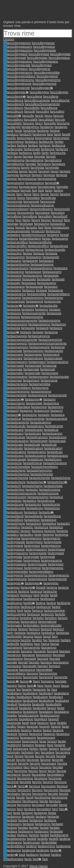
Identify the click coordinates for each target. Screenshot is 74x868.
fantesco (26, 595)
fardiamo (32, 855)
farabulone (46, 701)
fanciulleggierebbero (21, 76)
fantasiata (29, 279)
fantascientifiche (40, 242)
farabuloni (62, 701)
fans (67, 220)
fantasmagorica (39, 336)
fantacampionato (18, 231)
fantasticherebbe (18, 467)
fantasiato (13, 283)
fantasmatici (15, 373)
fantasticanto (34, 430)
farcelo (21, 760)
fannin (54, 194)
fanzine (26, 640)
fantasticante (54, 426)
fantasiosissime (49, 321)
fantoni (23, 629)
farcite (20, 797)
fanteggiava (32, 560)
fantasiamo (34, 257)
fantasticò (31, 512)
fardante (53, 817)
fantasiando (51, 257)
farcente (57, 760)
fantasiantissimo (41, 268)
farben (34, 749)
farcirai (61, 771)
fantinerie (13, 607)
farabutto (25, 708)
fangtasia (13, 190)
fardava (12, 831)
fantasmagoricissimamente (48, 343)
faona (45, 644)
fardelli (32, 839)
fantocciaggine (55, 611)
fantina (41, 603)
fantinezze (44, 607)
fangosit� (52, 183)
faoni (37, 681)
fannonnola (14, 202)
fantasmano (15, 354)
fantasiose (54, 313)
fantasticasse (16, 437)
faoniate (61, 681)
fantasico (29, 290)
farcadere (48, 752)
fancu (48, 116)
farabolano (62, 693)
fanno (21, 198)
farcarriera (63, 752)
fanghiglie (52, 168)
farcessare (49, 763)
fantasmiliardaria (18, 407)
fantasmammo (33, 351)
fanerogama (26, 138)
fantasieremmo (33, 298)
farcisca (35, 786)
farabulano (14, 701)
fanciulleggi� (16, 96)
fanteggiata (14, 557)
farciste (53, 794)
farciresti (13, 782)
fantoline (26, 618)
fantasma (51, 332)
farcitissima (42, 797)
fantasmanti (51, 354)
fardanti (12, 820)
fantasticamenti (56, 419)
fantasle (38, 332)
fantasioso (59, 324)
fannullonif (60, 216)
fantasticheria (61, 478)
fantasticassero (37, 437)
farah (26, 723)
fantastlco (13, 527)
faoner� (13, 681)
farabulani (56, 697)
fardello (43, 839)
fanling (58, 190)
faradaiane (30, 712)
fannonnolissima (18, 205)
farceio (40, 756)
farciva (11, 805)
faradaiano (62, 712)
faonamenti (14, 648)
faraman (32, 726)
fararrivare (14, 741)
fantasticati (49, 445)
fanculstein (14, 123)
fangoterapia (28, 187)
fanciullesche (60, 100)
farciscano (48, 786)
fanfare (33, 145)
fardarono (36, 820)
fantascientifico (38, 246)
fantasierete (52, 301)
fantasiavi (51, 287)
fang (10, 156)
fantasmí (57, 411)
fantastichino (15, 490)
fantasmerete (57, 395)
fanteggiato (14, 560)
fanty (10, 633)
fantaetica (13, 235)
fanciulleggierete (18, 88)
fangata (28, 156)
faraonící (13, 738)
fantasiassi (14, 276)
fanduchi (25, 134)
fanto (28, 611)
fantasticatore (34, 448)
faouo (65, 686)
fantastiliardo (34, 516)
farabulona (30, 701)
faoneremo (14, 677)
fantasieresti (35, 301)
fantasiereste (16, 301)
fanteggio (13, 588)
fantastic (44, 415)
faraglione (26, 719)
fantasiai (51, 253)
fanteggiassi (56, 549)
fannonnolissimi (18, 209)
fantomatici (14, 625)
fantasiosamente (34, 313)
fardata (23, 828)
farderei (31, 846)
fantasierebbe (37, 294)
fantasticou (52, 508)
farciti (30, 797)
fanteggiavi (56, 564)
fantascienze (15, 250)
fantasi (27, 253)
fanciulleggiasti (17, 54)
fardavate (56, 831)
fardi (22, 855)
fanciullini (42, 111)
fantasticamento (18, 422)
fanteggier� (15, 583)
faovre (11, 689)
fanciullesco (15, 108)
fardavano (41, 831)
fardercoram (32, 842)
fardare (23, 820)
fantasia (39, 253)
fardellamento (16, 839)
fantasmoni (42, 411)
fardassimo (43, 824)
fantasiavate (34, 287)
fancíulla (50, 123)
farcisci (11, 790)
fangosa (49, 175)
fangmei (44, 171)
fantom (63, 618)
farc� (63, 809)
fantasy (26, 531)
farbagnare (21, 749)
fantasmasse (53, 358)
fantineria (64, 603)
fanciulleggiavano (46, 61)
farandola (13, 730)
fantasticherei (16, 470)
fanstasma (41, 224)
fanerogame (44, 138)
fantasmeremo (41, 391)
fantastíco (56, 527)
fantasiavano (16, 287)
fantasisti (42, 328)
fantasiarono (15, 272)
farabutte (38, 704)
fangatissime (35, 160)
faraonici (49, 734)
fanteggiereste (17, 579)
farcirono (60, 782)
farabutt (12, 704)
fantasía (37, 531)
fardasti (12, 828)
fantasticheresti (17, 478)
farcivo (11, 809)
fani (35, 190)
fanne (28, 194)
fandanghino (30, 127)
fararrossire (30, 741)
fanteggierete (57, 579)
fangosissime (47, 179)
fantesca (36, 591)
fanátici (37, 640)
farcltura (30, 809)
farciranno (14, 775)
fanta (48, 227)
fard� (37, 859)
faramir (56, 726)
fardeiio (34, 835)
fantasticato (15, 448)
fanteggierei (15, 575)
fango (55, 171)
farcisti (64, 794)
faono (22, 686)
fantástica (34, 633)
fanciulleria (35, 96)
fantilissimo (14, 603)
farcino (33, 771)
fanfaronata (15, 149)
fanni (36, 194)
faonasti (43, 659)
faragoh (54, 719)
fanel (57, 134)
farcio (43, 771)
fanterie (63, 588)
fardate (34, 828)
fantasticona (46, 501)
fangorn (37, 175)
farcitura (55, 801)
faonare (65, 651)
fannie (45, 194)
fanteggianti (15, 546)
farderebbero (16, 846)
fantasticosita (16, 508)
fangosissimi (15, 183)
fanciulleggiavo (17, 69)
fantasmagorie (40, 347)
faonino (12, 686)
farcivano (38, 805)
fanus (38, 636)
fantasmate (31, 369)
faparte (27, 689)
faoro (56, 686)
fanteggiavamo (52, 560)
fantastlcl (63, 524)
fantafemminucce (34, 235)
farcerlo (35, 763)
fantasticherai (32, 463)
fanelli (66, 134)
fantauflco (27, 535)
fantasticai (14, 419)
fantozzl (46, 629)
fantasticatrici (37, 452)
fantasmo (26, 411)
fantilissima (14, 599)
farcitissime (59, 797)
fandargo (61, 127)
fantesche (50, 591)
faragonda (14, 723)
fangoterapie (47, 187)
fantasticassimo (18, 441)
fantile (45, 595)
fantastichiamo (32, 486)
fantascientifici (17, 246)
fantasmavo (31, 380)
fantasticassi (58, 437)
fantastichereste (42, 474)
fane (50, 134)
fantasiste (28, 328)
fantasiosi (13, 317)
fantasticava (15, 456)
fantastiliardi (15, 516)
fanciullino (57, 111)
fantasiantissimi (17, 268)
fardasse (50, 820)
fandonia (30, 131)
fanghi (25, 168)
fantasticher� (37, 482)
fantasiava (29, 283)
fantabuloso (61, 227)
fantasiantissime (42, 264)
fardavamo (26, 831)
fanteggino (51, 583)
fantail (64, 235)
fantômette (14, 636)
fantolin (60, 614)
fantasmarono (33, 358)
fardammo (14, 817)
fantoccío (47, 614)
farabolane (30, 693)
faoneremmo (48, 673)
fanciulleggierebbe (47, 73)
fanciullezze (15, 111)
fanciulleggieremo (48, 80)
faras (43, 741)
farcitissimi (14, 801)
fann (19, 194)
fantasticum (15, 512)
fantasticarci (15, 433)
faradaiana (14, 712)
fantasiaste (51, 276)
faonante (40, 651)
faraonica (36, 734)
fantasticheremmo (39, 470)
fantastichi (14, 486)
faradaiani (46, 712)
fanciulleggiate (60, 54)
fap (19, 689)
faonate (12, 662)
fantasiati (58, 279)
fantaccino (53, 231)
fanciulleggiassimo (20, 50)
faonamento (32, 648)
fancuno (28, 123)
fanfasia (12, 153)
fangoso (12, 187)
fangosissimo (35, 183)
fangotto (62, 187)
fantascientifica (17, 242)
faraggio (12, 719)
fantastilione (52, 516)
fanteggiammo (32, 538)
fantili (54, 595)
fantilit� (29, 603)
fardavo (22, 835)
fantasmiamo (16, 403)
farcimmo (21, 771)
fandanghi (14, 127)
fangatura (44, 164)
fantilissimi (48, 599)
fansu (10, 227)
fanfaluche (46, 142)
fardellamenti (59, 835)
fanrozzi (57, 220)
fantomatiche (47, 622)
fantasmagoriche (50, 340)
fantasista (13, 328)
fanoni (36, 220)
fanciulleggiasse (43, 43)
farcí (55, 809)
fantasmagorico (17, 347)
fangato (31, 164)
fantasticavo (53, 459)
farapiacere (28, 738)
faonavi (43, 666)
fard (9, 813)
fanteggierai (32, 568)
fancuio (58, 116)
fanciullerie (51, 96)
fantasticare (33, 433)
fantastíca (41, 527)
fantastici (32, 490)
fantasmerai (49, 380)
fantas (46, 239)
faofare (66, 640)
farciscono (51, 790)
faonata (55, 659)
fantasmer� (15, 399)
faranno (26, 730)
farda (17, 813)
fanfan (59, 142)
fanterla (12, 591)
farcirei (11, 778)
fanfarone (48, 149)
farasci (52, 741)
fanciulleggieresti (44, 84)
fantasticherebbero (44, 467)
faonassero (44, 655)
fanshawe (26, 224)
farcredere (44, 809)
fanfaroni (62, 149)
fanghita (12, 171)
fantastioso (32, 520)
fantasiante (30, 261)
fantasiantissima (18, 264)
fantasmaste (15, 366)
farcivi (63, 805)
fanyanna (13, 640)
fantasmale (14, 351)
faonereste (30, 677)
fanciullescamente (37, 100)
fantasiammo (16, 257)
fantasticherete (40, 478)
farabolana (14, 693)
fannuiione (42, 213)
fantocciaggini (16, 614)
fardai (52, 813)
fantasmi (49, 399)
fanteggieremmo (36, 575)
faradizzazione (28, 715)
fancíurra (63, 123)
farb (9, 749)
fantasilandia (49, 306)
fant (41, 227)
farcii (10, 771)
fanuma (28, 636)
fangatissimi (53, 160)
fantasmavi (14, 380)
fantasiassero (52, 272)
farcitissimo (30, 801)
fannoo (11, 213)
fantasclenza (35, 250)
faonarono (14, 655)
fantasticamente (33, 419)
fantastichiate (53, 486)
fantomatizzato (51, 625)
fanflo (37, 153)
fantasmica (51, 403)
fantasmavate (59, 377)
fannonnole (31, 202)
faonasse (28, 655)
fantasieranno (16, 294)
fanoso (46, 220)
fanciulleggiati (16, 58)
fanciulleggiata (39, 54)
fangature (58, 164)
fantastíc (27, 527)
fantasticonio (51, 504)
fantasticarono (52, 433)
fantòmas (63, 633)
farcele (61, 756)
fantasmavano (39, 377)
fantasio (55, 309)
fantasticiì (56, 497)
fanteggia (61, 535)
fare (45, 859)
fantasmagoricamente (22, 340)
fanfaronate (32, 149)
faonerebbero (16, 673)
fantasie (41, 290)
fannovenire (26, 213)
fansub (20, 227)
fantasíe (50, 531)
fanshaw (12, 224)
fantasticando (16, 426)
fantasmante (33, 354)
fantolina (13, 618)
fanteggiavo (15, 568)
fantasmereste (17, 395)
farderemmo (46, 846)
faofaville (13, 644)
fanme (11, 194)
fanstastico (58, 224)
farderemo (63, 846)
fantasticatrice (16, 452)
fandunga (39, 134)
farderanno (14, 842)
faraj (53, 723)
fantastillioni (15, 520)
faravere (28, 745)
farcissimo (39, 794)
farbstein (27, 752)
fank (41, 190)
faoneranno (27, 670)
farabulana (24, 697)
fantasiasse (33, 272)
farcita (11, 797)
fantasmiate (34, 403)
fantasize (56, 328)
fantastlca (49, 524)
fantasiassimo (32, 276)
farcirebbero (55, 775)
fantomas (13, 622)
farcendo (33, 760)
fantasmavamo (17, 377)
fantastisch (34, 524)
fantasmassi (37, 362)
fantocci (38, 611)
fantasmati (48, 369)
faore (48, 686)
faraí (50, 745)
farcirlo (37, 782)
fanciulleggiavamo (19, 61)
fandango (47, 127)
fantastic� (46, 512)
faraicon (43, 723)
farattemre (14, 745)
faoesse (54, 640)
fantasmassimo (57, 362)
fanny (10, 220)
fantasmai (58, 347)
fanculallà (31, 119)
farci (27, 767)
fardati (44, 828)
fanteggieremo (59, 575)
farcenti (12, 763)
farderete (43, 850)
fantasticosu (35, 508)
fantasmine (39, 407)
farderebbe (49, 842)
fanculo (60, 119)
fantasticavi (35, 459)
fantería (24, 591)
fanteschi (13, 595)
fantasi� (13, 332)
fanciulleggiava (59, 58)
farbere (54, 749)
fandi (10, 131)
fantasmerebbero (19, 388)
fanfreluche (58, 153)
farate (62, 741)
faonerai (12, 670)
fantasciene (60, 239)
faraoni (23, 734)
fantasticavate (16, 459)
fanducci (12, 134)
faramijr (45, 726)
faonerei (32, 673)
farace (52, 708)
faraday (12, 715)
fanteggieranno (52, 568)
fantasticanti (15, 430)
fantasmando (54, 351)
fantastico (30, 501)
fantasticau (55, 452)
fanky (49, 190)
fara (54, 689)
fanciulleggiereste (19, 84)
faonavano (14, 666)
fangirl (33, 171)
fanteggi (48, 535)
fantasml (13, 411)
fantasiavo (14, 290)
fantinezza (28, 607)
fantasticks (14, 501)
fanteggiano (34, 542)
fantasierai (55, 290)
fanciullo (28, 116)
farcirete (25, 782)
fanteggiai (13, 538)
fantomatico (31, 625)
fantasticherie (16, 482)
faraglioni (41, 719)
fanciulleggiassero (19, 47)
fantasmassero (17, 362)
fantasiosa (14, 313)
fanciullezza (49, 108)
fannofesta (48, 198)
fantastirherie (16, 524)
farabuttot (39, 708)
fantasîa (62, 531)
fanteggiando (16, 542)
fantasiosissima (32, 317)
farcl (20, 809)
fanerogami (61, 138)
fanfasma (25, 153)
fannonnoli (48, 202)
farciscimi (24, 790)
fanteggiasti (56, 553)
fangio (23, 171)
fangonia (13, 175)
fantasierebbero (59, 294)
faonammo (49, 648)
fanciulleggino (39, 92)
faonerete (61, 677)
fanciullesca (15, 100)
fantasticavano (57, 456)
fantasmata (14, 369)
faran (65, 726)
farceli (11, 760)
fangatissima (15, 160)
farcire (26, 775)
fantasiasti (14, 279)
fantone (12, 629)
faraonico (63, 734)
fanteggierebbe (17, 572)
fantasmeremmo (18, 391)
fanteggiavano (17, 564)
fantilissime (31, 599)
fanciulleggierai (39, 69)
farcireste (55, 778)
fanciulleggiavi (42, 65)
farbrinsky (13, 752)
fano (18, 220)
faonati (23, 662)
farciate (58, 767)
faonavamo (61, 662)
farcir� (12, 786)
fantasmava (50, 373)
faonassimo (15, 659)
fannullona (14, 216)
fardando (28, 817)
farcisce (62, 786)
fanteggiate (31, 557)
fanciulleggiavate (18, 65)
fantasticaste (39, 441)
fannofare (33, 198)
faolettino (27, 644)
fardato (55, 828)
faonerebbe (44, 670)
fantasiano (14, 261)
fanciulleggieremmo (20, 80)
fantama (12, 239)
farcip (52, 771)
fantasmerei (40, 388)
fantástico (48, 633)
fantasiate (44, 279)
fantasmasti (33, 366)
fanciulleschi (15, 104)
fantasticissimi (16, 497)
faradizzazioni (50, 715)
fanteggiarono (51, 546)
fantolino (51, 618)
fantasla (26, 332)
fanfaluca (31, 142)
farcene (45, 760)
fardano (41, 817)
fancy (39, 123)
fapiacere (39, 689)
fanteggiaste (38, 553)
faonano (27, 651)
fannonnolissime (42, 205)
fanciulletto (32, 108)
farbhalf (65, 749)
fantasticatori (53, 448)
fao (45, 640)
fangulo (26, 190)
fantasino (42, 309)
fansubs (31, 227)
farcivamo (24, 805)
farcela (50, 756)
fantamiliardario (30, 239)
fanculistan (46, 119)
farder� (56, 850)
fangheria (13, 168)
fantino (11, 611)
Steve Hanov (39, 866)
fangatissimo (15, 164)
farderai (65, 839)
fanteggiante (53, 542)
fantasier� (14, 306)
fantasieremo (54, 298)
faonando (13, 651)
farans (47, 730)
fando (18, 131)
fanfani (11, 145)
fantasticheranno (55, 463)
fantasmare (15, 358)
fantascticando (55, 250)
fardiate (45, 855)
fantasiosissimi (17, 324)
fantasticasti (57, 441)
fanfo (45, 153)
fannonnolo (62, 209)
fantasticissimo (38, 497)
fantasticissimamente (22, 493)
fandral (55, 131)
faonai (55, 644)
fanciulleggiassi (44, 47)
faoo (40, 686)
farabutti (12, 708)
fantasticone (15, 504)
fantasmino (56, 407)
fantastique (49, 520)
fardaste (57, 824)
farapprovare (46, 738)
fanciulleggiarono (19, 43)
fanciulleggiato (37, 58)
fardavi (11, 835)
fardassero (14, 824)
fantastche (30, 415)
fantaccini (38, 231)
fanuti (47, 636)
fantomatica (29, 622)
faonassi (59, 655)
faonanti (52, 651)
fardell (44, 835)
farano (37, 730)
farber (44, 749)
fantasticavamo (35, 456)
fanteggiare (32, 546)
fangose (62, 175)
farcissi (26, 794)
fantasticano (35, 426)
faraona (58, 730)
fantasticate (32, 445)
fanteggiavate (37, 564)
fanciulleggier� (42, 88)
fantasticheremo (18, 474)
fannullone (30, 216)
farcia (34, 767)
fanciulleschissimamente (42, 104)
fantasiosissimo (39, 324)
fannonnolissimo (41, 209)
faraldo (62, 723)
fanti (36, 595)
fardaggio (40, 813)
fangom (65, 171)
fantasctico (14, 253)
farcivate (52, 805)
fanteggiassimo (17, 553)
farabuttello (53, 704)
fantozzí (58, 629)
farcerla (23, 763)
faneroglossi (15, 142)
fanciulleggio (59, 92)
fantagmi (53, 235)
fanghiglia (37, 168)
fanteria (52, 588)
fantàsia (20, 633)
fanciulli (30, 111)
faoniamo (48, 681)
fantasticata (15, 445)
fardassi (28, 824)
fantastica (58, 415)
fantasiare (60, 268)
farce (10, 756)
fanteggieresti (37, 579)
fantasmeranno (17, 384)
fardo (28, 859)
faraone (12, 734)
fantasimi (28, 309)
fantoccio (34, 614)
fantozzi (34, 629)
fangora (25, 175)
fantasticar (51, 430)
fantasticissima (50, 490)
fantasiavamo (47, 283)
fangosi (12, 179)
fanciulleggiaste (45, 50)
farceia (29, 756)
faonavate (30, 666)
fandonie (43, 131)
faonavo (54, 666)
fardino (56, 855)
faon (37, 644)
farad (61, 708)
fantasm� (14, 415)
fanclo (39, 116)
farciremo (41, 778)
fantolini (38, 618)
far (49, 689)
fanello (11, 138)
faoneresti (46, 677)
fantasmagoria (17, 336)
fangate (40, 156)
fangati (51, 156)
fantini (56, 607)
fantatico (13, 535)
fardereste (14, 850)
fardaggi (27, 813)
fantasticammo (41, 422)
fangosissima (27, 179)
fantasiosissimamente (22, 321)
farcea (19, 756)
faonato (34, 662)
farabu (11, 697)
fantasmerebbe (40, 384)
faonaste (30, 659)
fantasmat (49, 366)
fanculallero (15, 119)
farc (37, 752)
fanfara (22, 145)
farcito (44, 801)
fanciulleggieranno (20, 73)
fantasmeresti (37, 395)
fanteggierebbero (41, 572)
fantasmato (32, 373)
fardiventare (15, 859)
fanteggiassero (36, 549)
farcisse (65, 790)
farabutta (25, 704)
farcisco (37, 790)
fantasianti (46, 261)
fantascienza (59, 246)
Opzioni (9, 39)
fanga (18, 156)
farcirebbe (39, 775)
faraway (40, 745)
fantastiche (14, 463)
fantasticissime (48, 493)
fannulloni (45, 216)
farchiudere (15, 767)
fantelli (41, 588)
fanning (65, 194)
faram (22, 726)
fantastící (13, 531)
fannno (11, 198)
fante (38, 535)
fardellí (54, 839)
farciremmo (25, 778)
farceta (62, 763)
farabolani (46, 693)
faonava (46, 662)
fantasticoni (33, 504)
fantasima (13, 309)
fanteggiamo (52, 538)
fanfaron (45, 145)
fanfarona (58, 145)
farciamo (45, 767)
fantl (20, 611)
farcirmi (48, 782)
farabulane (40, 697)
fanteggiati (48, 557)
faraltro (11, 726)
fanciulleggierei (47, 76)
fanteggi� (28, 588)
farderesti (29, 850)
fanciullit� (14, 116)
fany (55, 636)
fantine (51, 603)
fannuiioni (58, 213)
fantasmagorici (17, 343)
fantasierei (14, 298)
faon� (32, 686)
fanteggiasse (16, 549)
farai (33, 723)
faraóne (60, 745)
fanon (26, 220)
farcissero (13, 794)
